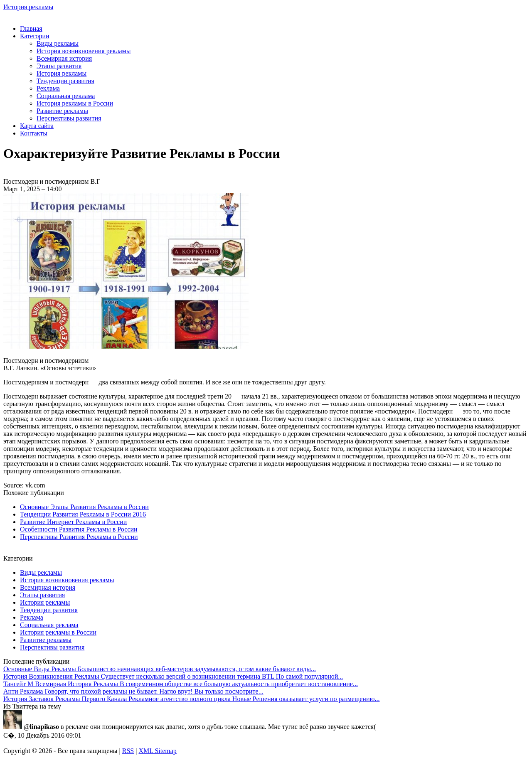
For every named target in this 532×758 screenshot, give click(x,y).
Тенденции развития (65, 81)
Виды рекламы (58, 43)
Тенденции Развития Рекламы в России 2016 (83, 514)
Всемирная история (64, 58)
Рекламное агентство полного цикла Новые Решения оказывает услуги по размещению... (191, 699)
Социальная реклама (66, 96)
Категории (35, 36)
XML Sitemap (157, 751)
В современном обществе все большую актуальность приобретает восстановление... (181, 684)
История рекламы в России (75, 103)
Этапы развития (59, 66)
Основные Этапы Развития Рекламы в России (84, 507)
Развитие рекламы (62, 111)
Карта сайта (37, 126)
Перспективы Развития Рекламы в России (79, 537)
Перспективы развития (69, 118)
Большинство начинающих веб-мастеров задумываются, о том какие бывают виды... (160, 669)
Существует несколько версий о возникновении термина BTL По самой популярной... (173, 676)
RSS (128, 751)
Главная (31, 28)
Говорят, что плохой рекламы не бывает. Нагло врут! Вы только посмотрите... (133, 691)
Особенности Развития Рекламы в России (79, 529)
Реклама (48, 88)
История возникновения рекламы (84, 51)
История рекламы (28, 7)
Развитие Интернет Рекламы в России (73, 522)
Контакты (34, 133)
